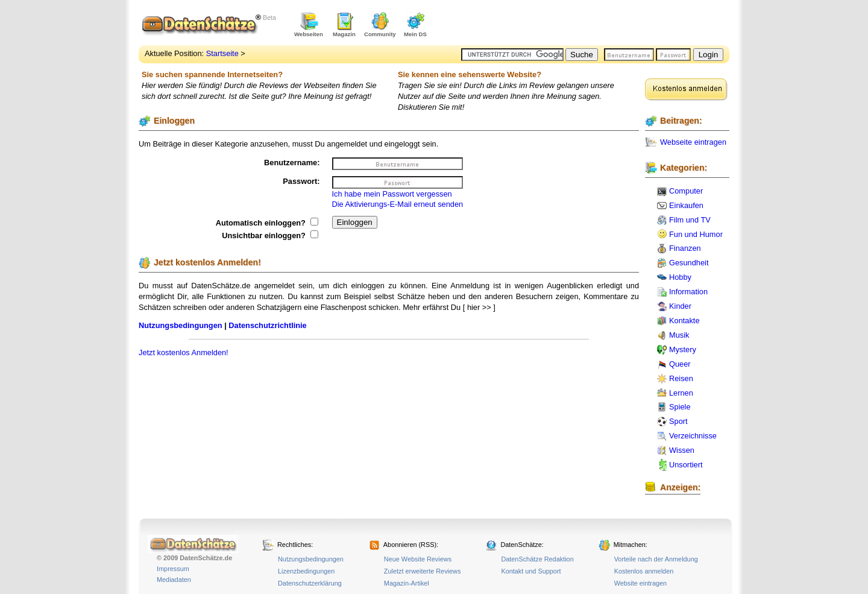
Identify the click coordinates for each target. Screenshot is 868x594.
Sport (678, 421)
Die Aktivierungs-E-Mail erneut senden (398, 204)
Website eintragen (640, 583)
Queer (680, 364)
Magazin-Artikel (407, 583)
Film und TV (690, 220)
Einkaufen (686, 205)
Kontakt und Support (531, 571)
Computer (686, 191)
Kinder (680, 306)
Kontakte (684, 321)
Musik (679, 335)
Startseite (222, 53)
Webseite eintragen (693, 142)
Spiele (680, 407)
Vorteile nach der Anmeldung (656, 559)
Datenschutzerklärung (310, 583)
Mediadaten (174, 580)
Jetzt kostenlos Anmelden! (184, 352)
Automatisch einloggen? (267, 223)
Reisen (681, 378)
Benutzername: (292, 163)
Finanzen (685, 248)
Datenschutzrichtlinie (267, 325)
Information (688, 292)
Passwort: (301, 181)
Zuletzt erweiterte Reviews (423, 571)
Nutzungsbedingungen (181, 325)
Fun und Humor (696, 234)
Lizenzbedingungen (306, 571)
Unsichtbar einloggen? (270, 235)
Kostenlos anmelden (644, 571)
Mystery (683, 349)
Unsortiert (686, 465)
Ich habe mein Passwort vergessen (392, 194)
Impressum (173, 569)
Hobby (680, 277)
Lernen (681, 393)
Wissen (682, 450)
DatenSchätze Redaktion (537, 559)
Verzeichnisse (693, 436)
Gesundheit (689, 263)
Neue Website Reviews (418, 559)
